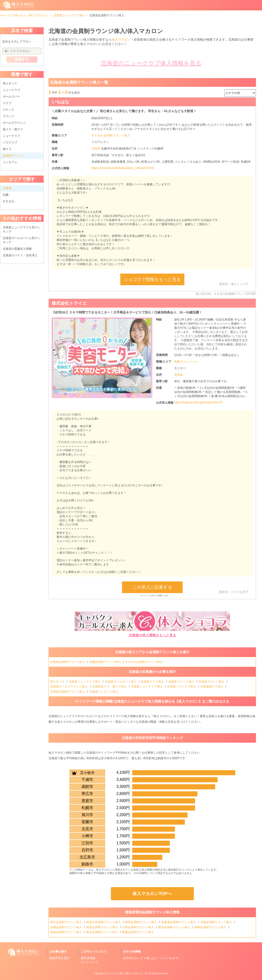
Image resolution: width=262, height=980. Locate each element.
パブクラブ (10, 143)
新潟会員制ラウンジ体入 (175, 927)
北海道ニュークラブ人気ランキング (22, 229)
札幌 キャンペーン (186, 362)
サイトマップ (90, 962)
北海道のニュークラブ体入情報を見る (151, 63)
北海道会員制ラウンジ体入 (68, 662)
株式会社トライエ (69, 303)
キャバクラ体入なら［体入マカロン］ (25, 15)
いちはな (60, 102)
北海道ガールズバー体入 (121, 682)
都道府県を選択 (59, 958)
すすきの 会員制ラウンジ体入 (111, 135)
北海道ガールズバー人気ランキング (22, 240)
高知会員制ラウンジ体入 (66, 932)
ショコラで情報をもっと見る (152, 279)
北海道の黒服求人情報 (17, 249)
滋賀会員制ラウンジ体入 (102, 927)
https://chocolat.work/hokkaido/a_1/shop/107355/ (123, 168)
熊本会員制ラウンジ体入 (102, 932)
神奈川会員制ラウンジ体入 (104, 922)
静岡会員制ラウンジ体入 (141, 922)
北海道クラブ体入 (153, 682)
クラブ (7, 103)
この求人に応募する (152, 587)
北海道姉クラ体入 (212, 686)
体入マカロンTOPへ (152, 894)
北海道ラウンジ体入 (212, 682)
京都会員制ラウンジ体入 (66, 927)
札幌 (6, 195)
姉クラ (7, 149)
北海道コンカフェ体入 (104, 692)
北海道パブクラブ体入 (182, 686)
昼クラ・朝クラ (13, 129)
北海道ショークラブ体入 (147, 686)
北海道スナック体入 (182, 682)
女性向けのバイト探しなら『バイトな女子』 (152, 958)
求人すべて (10, 83)
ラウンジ (8, 116)
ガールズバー (11, 97)
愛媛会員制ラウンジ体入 (138, 932)
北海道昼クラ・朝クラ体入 (110, 686)
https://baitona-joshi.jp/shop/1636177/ (198, 402)
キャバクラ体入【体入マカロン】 (125, 973)
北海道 (96, 149)
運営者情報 (88, 958)
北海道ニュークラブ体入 (69, 15)
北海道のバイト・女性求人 (20, 255)
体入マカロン (121, 40)
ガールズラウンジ (14, 123)
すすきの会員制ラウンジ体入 (144, 662)
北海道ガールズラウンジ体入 (69, 686)
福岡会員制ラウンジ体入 (211, 927)
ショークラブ (11, 136)
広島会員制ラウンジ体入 (138, 927)
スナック (8, 110)
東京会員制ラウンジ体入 (66, 922)
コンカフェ (10, 162)
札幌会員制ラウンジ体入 (105, 662)
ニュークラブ (11, 90)
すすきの (8, 201)
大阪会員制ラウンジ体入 (217, 922)
